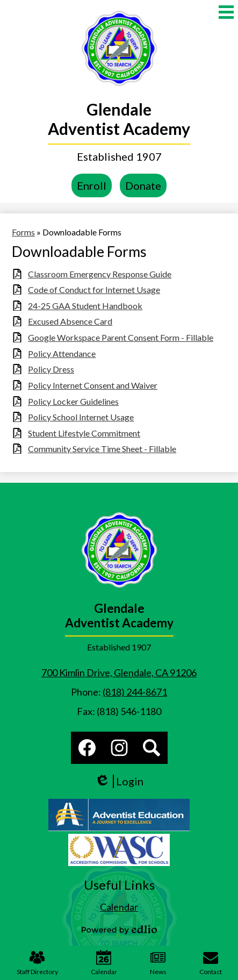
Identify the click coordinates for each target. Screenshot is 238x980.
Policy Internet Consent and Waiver (93, 385)
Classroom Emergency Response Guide (100, 274)
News (158, 963)
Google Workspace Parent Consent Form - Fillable (121, 337)
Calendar (104, 963)
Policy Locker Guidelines (73, 401)
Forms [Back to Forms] (23, 232)
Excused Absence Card (70, 321)
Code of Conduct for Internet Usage (94, 289)
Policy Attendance (62, 353)
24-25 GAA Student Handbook (85, 306)
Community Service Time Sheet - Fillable (102, 449)
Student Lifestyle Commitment (84, 433)
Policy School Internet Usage (81, 417)
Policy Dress (51, 369)
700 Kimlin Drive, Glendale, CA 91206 (119, 673)
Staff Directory (37, 963)
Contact (211, 963)
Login (119, 781)
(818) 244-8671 (135, 692)
